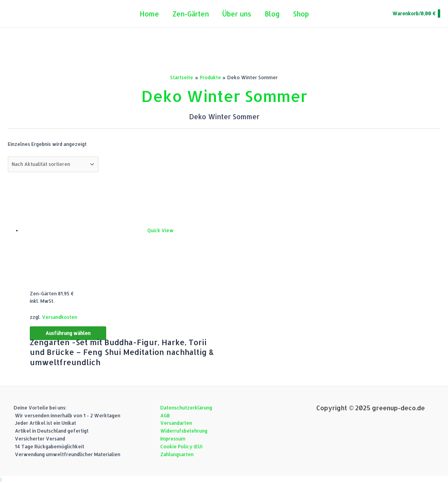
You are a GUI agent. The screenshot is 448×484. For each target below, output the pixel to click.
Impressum (173, 439)
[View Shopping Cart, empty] (416, 14)
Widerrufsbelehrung (184, 431)
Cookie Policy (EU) (181, 447)
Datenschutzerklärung (186, 408)
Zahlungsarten (177, 454)
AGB (165, 416)
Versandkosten (60, 317)
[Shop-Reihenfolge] (53, 164)
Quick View (161, 230)
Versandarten (176, 423)
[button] (1, 479)
